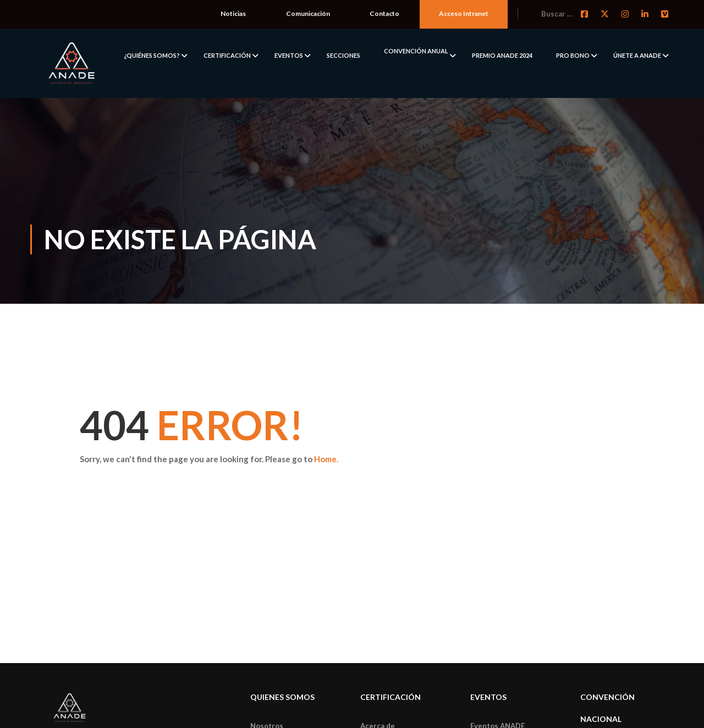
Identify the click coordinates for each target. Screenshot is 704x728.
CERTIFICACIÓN (227, 55)
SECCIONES (343, 55)
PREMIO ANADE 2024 (502, 55)
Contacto (384, 13)
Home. (326, 459)
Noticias (233, 13)
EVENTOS (289, 55)
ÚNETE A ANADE (637, 55)
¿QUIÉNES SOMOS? (152, 55)
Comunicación (308, 13)
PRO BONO (573, 55)
